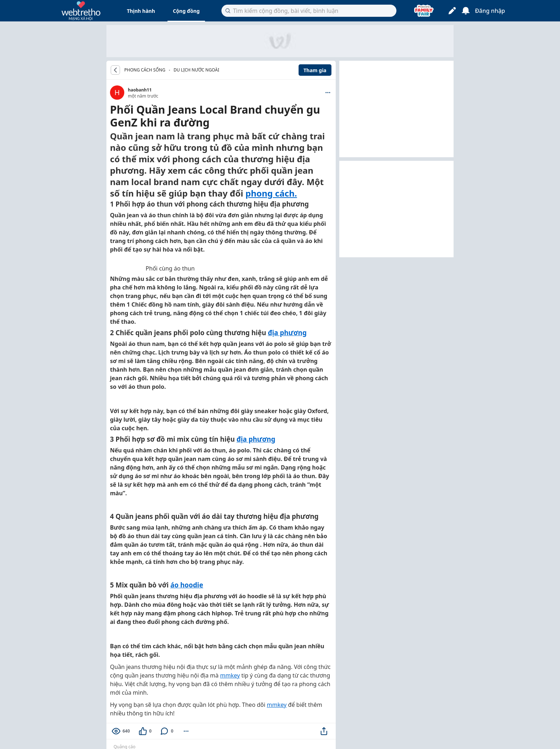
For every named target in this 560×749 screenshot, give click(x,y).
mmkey (230, 675)
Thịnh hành (141, 11)
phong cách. (271, 193)
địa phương (287, 333)
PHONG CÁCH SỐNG (145, 70)
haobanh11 (140, 90)
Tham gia (315, 70)
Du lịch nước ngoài (196, 70)
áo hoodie (187, 585)
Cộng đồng (186, 11)
